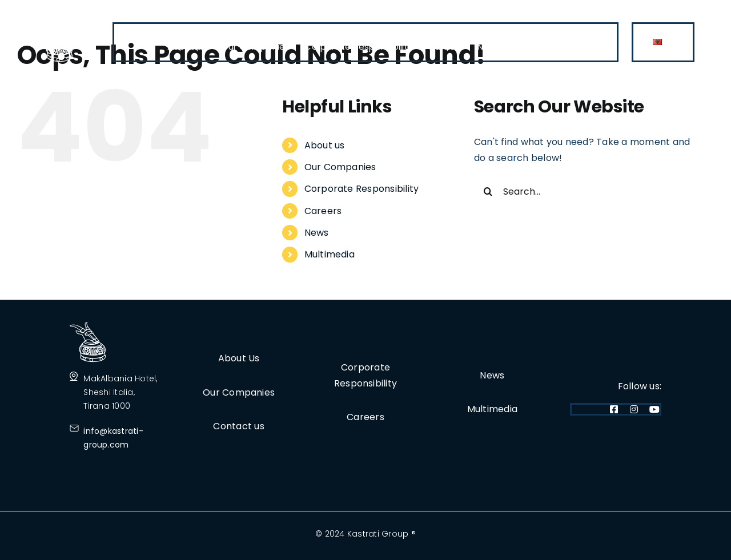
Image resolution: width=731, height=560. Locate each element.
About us (325, 145)
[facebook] (614, 409)
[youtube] (654, 409)
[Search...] (585, 191)
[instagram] (634, 409)
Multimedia (330, 254)
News (317, 233)
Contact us (238, 426)
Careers (323, 211)
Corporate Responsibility (362, 189)
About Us (239, 358)
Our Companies (340, 167)
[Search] (488, 191)
